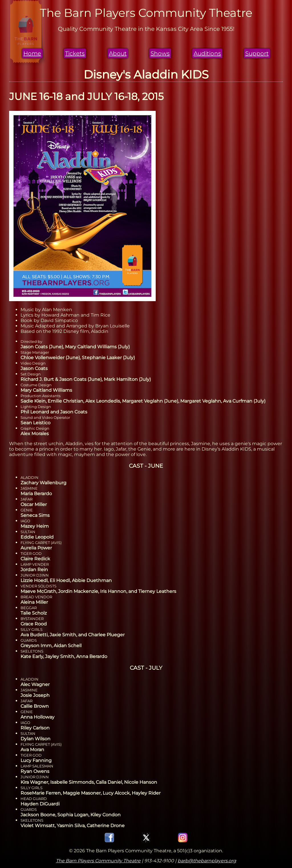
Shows (160, 53)
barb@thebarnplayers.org (207, 861)
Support (257, 53)
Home (32, 53)
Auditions (207, 53)
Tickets (75, 53)
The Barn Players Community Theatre (98, 861)
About (118, 53)
